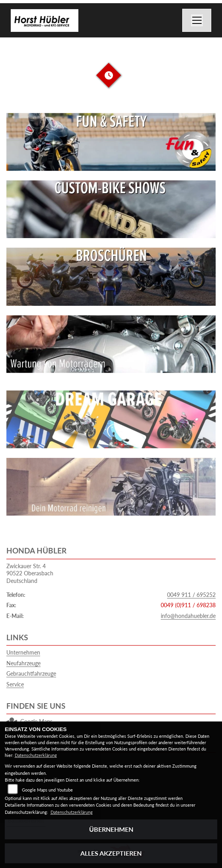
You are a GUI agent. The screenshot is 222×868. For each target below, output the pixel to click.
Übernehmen (111, 829)
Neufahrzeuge (23, 663)
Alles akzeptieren (111, 853)
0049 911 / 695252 (191, 595)
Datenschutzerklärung (36, 755)
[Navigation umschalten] (197, 20)
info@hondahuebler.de (188, 616)
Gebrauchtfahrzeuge (31, 673)
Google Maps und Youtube (47, 790)
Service (15, 684)
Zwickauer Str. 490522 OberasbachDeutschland (30, 573)
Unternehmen (23, 652)
